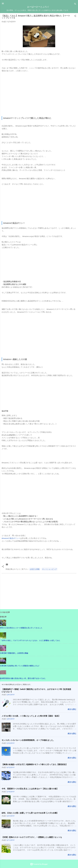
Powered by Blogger (39, 864)
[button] (75, 16)
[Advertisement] (39, 95)
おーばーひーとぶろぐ (38, 7)
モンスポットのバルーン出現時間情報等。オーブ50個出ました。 (28, 740)
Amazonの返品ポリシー (11, 538)
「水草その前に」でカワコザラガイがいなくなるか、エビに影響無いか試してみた (30, 640)
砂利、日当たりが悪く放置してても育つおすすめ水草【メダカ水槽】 (30, 813)
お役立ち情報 (35, 569)
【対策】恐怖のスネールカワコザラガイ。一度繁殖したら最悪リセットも (32, 837)
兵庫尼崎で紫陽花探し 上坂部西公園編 (14, 653)
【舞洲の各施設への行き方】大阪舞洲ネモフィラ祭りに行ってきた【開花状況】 (35, 764)
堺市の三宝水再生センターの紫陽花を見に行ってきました (21, 628)
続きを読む (72, 709)
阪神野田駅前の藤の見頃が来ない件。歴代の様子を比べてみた (23, 678)
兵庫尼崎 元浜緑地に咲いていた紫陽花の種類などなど (20, 666)
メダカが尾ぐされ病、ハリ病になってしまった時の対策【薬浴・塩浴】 (31, 716)
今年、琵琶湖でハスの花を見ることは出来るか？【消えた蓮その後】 (30, 789)
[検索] (75, 4)
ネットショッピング (49, 569)
